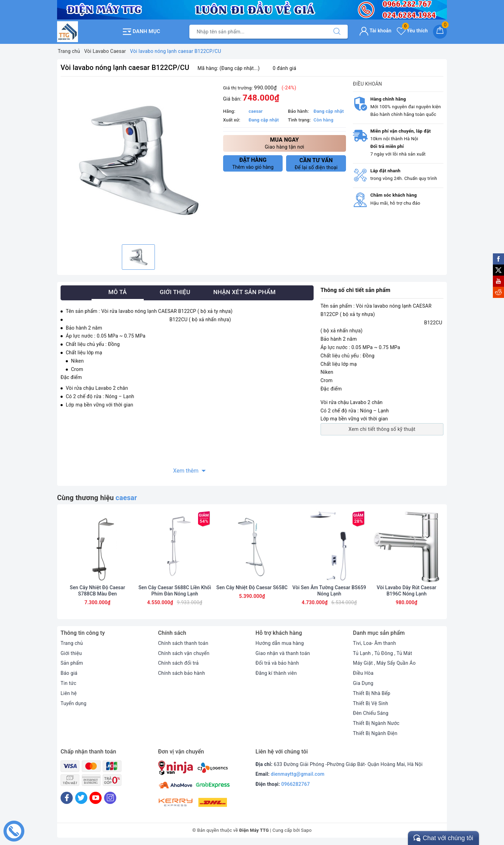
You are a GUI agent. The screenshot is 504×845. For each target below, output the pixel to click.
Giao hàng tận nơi (285, 143)
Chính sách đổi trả (178, 663)
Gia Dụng (363, 683)
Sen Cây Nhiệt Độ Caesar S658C (252, 587)
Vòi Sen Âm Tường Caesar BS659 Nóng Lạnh (329, 591)
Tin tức (68, 683)
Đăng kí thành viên (276, 673)
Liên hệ (69, 693)
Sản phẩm (72, 663)
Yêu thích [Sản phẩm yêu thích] (412, 31)
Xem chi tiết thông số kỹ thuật (382, 429)
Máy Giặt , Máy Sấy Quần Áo (384, 663)
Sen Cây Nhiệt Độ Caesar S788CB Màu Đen (98, 591)
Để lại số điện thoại (316, 164)
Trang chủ (72, 643)
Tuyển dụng (73, 703)
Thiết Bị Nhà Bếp (372, 693)
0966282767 (296, 784)
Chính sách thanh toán (183, 643)
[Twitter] (81, 798)
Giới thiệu (71, 653)
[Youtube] (96, 798)
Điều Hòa (363, 673)
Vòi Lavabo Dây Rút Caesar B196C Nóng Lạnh (406, 591)
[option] (138, 161)
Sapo (306, 830)
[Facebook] (67, 798)
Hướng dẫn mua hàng (280, 643)
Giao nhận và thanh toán (283, 653)
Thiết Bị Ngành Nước (376, 723)
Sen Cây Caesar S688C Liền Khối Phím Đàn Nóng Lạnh (175, 591)
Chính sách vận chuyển (184, 653)
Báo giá (69, 673)
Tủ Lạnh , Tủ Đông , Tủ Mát (383, 653)
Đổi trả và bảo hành (277, 663)
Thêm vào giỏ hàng (253, 163)
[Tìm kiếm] (337, 32)
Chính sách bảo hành (182, 673)
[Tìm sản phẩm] (258, 32)
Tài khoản (375, 31)
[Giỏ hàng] (440, 32)
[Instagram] (110, 798)
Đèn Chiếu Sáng (371, 713)
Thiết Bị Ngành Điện (375, 733)
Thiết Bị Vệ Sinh (371, 703)
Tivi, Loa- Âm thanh (375, 643)
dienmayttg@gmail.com (298, 774)
